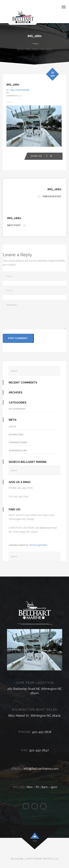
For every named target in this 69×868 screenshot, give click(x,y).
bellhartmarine (20, 90)
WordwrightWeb (38, 545)
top (35, 841)
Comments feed (18, 442)
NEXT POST (17, 225)
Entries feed (16, 435)
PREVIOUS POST (49, 197)
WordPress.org (18, 451)
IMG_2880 (32, 49)
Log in (12, 426)
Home (20, 49)
